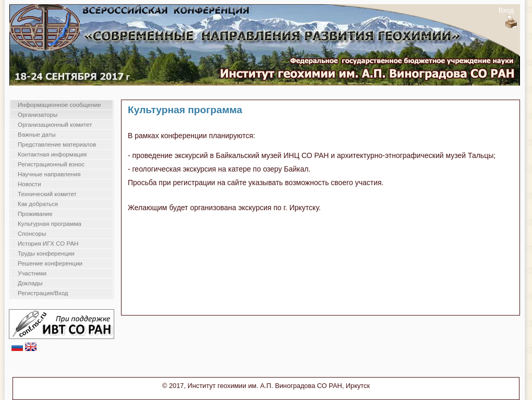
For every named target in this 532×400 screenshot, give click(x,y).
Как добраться (38, 204)
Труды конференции (46, 253)
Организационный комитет (55, 125)
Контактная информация (52, 154)
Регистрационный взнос (51, 164)
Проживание (35, 214)
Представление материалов (57, 144)
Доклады (30, 283)
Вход (506, 10)
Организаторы (38, 115)
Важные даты (37, 135)
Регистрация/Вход (43, 293)
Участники (32, 273)
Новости (29, 184)
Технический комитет (47, 194)
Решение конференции (50, 263)
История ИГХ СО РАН (48, 244)
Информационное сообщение (59, 105)
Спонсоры (32, 234)
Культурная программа (50, 224)
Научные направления (49, 174)
